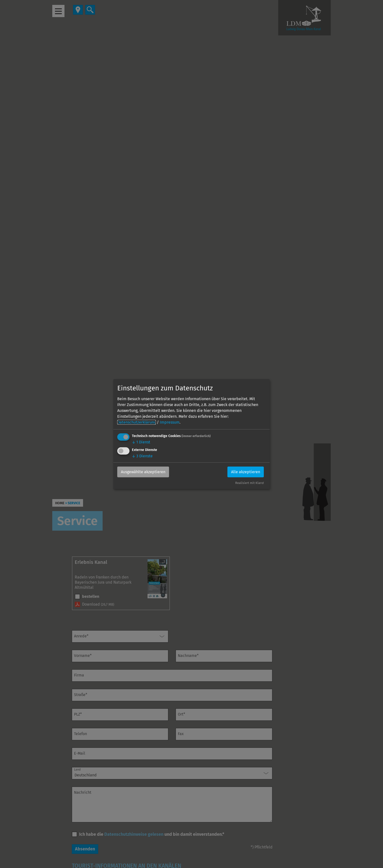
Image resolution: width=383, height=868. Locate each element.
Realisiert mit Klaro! (250, 483)
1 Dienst (141, 442)
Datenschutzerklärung (137, 422)
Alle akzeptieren (246, 472)
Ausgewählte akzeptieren (143, 472)
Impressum (170, 422)
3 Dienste (142, 456)
